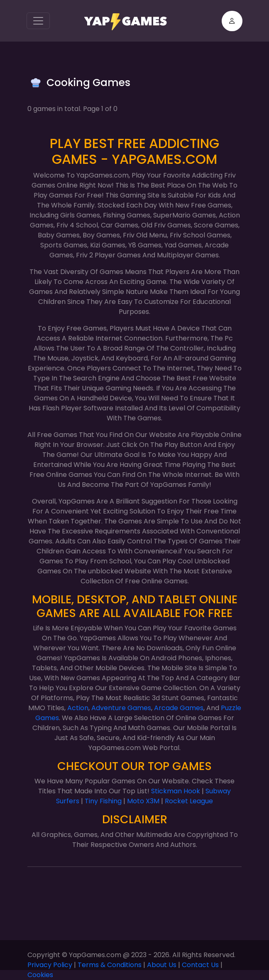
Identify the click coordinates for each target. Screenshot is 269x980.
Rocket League (189, 801)
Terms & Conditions (110, 965)
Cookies (40, 975)
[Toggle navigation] (38, 21)
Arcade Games (179, 708)
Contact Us (200, 965)
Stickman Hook (176, 791)
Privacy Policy (50, 965)
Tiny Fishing (103, 801)
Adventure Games (121, 708)
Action (78, 708)
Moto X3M (143, 801)
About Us (162, 965)
